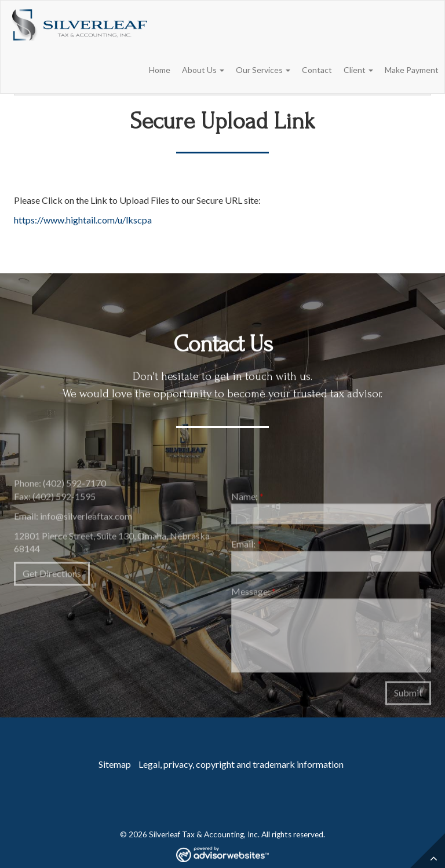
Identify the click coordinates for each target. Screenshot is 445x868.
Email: (246, 546)
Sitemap (115, 764)
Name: (247, 499)
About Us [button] (203, 70)
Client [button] (358, 70)
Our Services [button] (263, 70)
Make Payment (412, 70)
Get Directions (52, 576)
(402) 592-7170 (74, 486)
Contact (317, 70)
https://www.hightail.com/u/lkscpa (83, 220)
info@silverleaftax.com (86, 518)
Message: (253, 593)
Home (160, 70)
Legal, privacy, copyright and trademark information (241, 764)
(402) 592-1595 (64, 498)
